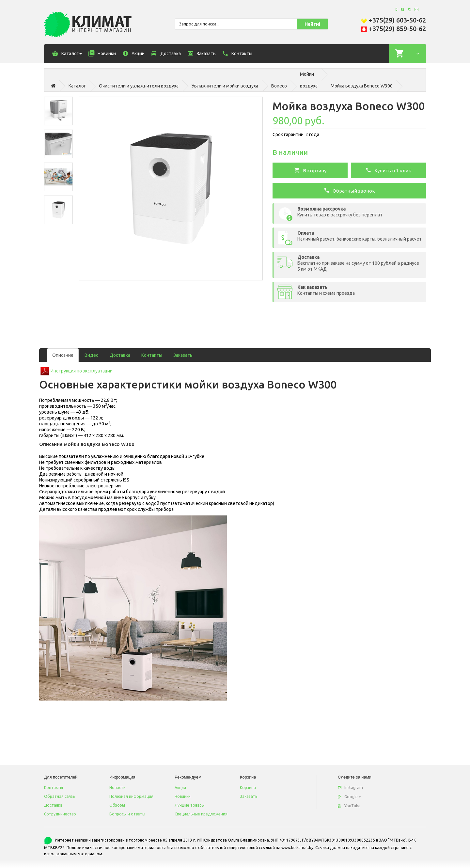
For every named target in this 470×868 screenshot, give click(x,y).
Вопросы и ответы (127, 814)
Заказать (183, 355)
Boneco (279, 86)
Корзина (248, 788)
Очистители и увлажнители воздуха (139, 86)
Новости (117, 788)
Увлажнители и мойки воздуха (225, 86)
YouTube (349, 806)
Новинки (183, 796)
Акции (180, 788)
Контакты (152, 355)
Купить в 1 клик (388, 170)
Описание (63, 355)
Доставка (120, 355)
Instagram (350, 788)
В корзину (310, 170)
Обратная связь (59, 796)
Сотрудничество (60, 814)
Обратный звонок (349, 190)
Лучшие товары (190, 805)
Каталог (77, 86)
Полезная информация (131, 796)
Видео (92, 355)
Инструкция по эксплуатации (82, 371)
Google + (349, 797)
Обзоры (117, 805)
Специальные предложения (201, 814)
